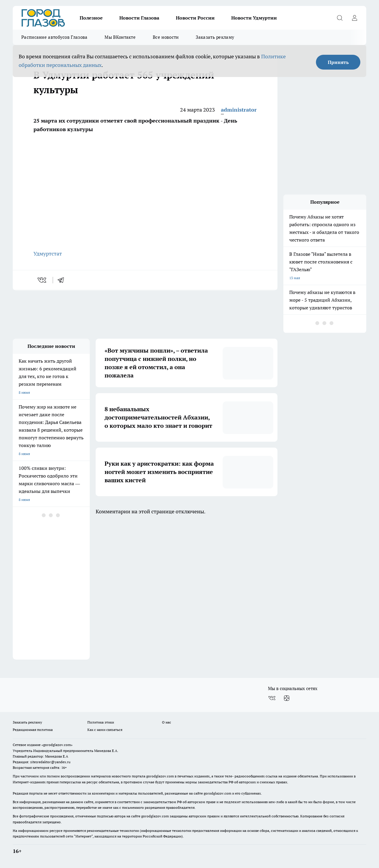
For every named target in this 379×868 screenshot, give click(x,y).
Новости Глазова (139, 18)
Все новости (166, 37)
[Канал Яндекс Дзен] (287, 698)
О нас (167, 722)
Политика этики (101, 722)
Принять (338, 62)
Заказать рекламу (215, 37)
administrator (239, 110)
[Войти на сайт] (354, 18)
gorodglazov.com (160, 776)
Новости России (195, 18)
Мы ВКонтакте (120, 37)
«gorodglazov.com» (57, 745)
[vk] (42, 280)
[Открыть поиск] (340, 18)
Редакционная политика (33, 730)
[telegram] (63, 280)
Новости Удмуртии (254, 18)
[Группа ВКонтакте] (272, 698)
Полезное (91, 18)
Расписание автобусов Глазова (54, 37)
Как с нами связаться (105, 730)
